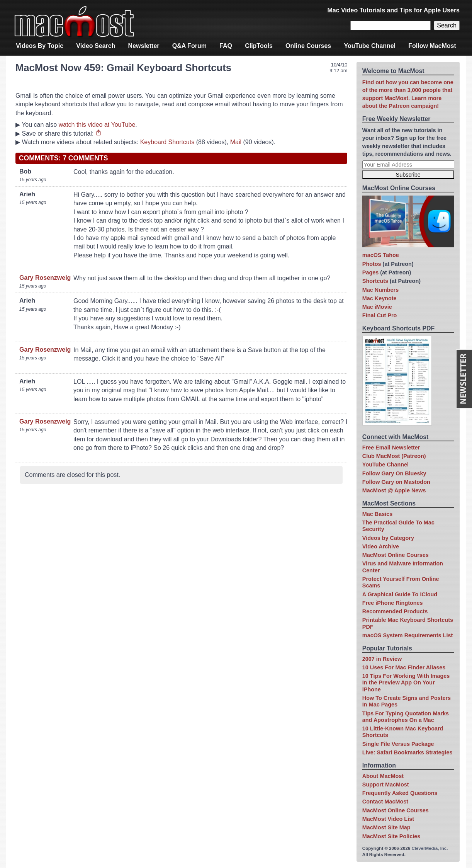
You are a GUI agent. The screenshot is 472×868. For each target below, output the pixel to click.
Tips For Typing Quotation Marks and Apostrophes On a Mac (406, 717)
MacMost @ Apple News (394, 490)
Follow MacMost (432, 46)
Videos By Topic (40, 46)
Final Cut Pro (380, 315)
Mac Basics (377, 514)
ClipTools (259, 46)
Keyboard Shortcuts (167, 142)
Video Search (96, 46)
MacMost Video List (388, 819)
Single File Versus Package (398, 744)
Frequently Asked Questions (400, 793)
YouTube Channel (370, 46)
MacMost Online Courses (396, 555)
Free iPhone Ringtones (393, 603)
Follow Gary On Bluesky (394, 473)
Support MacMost (386, 785)
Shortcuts (375, 281)
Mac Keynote (379, 298)
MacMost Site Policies (391, 836)
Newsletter (144, 46)
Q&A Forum (189, 46)
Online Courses (308, 46)
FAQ (226, 46)
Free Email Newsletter (391, 448)
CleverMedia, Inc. (430, 848)
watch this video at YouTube (97, 125)
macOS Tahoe (381, 255)
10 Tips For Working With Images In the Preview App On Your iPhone (406, 683)
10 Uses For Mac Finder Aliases (404, 667)
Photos (372, 264)
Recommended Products (395, 611)
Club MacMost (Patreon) (394, 456)
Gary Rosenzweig (45, 278)
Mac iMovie (377, 307)
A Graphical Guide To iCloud (400, 594)
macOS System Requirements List (407, 635)
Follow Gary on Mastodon (396, 482)
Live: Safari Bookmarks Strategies (407, 752)
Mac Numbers (380, 290)
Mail (236, 142)
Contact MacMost (385, 802)
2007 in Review (382, 659)
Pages (370, 272)
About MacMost (383, 776)
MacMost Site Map (386, 827)
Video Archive (381, 546)
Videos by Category (388, 538)
